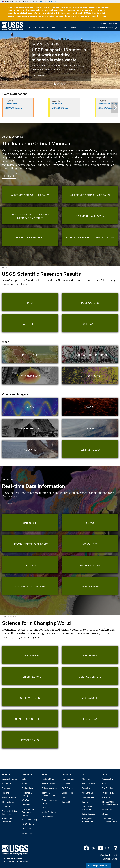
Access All (9, 504)
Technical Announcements (49, 794)
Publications (27, 788)
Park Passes (27, 833)
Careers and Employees (87, 808)
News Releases (49, 784)
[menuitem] (32, 26)
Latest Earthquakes (109, 24)
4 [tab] (65, 84)
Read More (39, 76)
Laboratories (7, 807)
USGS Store (27, 829)
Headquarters (68, 779)
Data (24, 779)
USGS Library (28, 824)
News (54, 28)
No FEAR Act (108, 809)
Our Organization (12, 616)
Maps (24, 784)
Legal (105, 775)
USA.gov (106, 814)
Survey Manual (88, 784)
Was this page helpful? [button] (98, 866)
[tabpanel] (60, 60)
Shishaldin (57, 104)
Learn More (9, 176)
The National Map (30, 820)
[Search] (116, 28)
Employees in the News (49, 802)
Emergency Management (88, 820)
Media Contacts (49, 812)
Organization (87, 788)
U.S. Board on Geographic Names (28, 812)
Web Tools (26, 800)
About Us (86, 779)
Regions (5, 793)
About (74, 28)
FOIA (104, 784)
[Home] (12, 29)
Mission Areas (8, 784)
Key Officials (88, 793)
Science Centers (9, 797)
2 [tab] (58, 84)
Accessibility (107, 779)
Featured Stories (49, 779)
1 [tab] (55, 84)
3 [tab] (62, 84)
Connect (64, 28)
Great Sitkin (11, 104)
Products (44, 28)
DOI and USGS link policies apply (110, 803)
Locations (66, 784)
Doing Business (89, 814)
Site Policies (107, 788)
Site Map (106, 797)
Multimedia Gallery (27, 794)
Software (26, 805)
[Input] (103, 28)
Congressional (88, 797)
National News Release (45, 44)
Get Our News (48, 808)
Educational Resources (7, 820)
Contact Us (67, 802)
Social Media (68, 793)
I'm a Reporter (48, 817)
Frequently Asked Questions (10, 813)
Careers (65, 797)
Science (32, 28)
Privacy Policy (108, 793)
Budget (85, 802)
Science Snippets (50, 788)
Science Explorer (12, 137)
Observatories (8, 802)
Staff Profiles (68, 788)
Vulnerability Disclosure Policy (109, 820)
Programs (6, 788)
